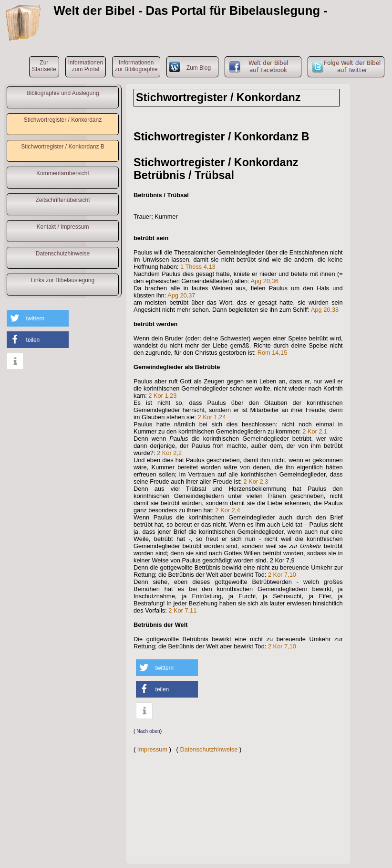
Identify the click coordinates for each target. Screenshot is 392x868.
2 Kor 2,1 (315, 431)
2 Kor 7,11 (182, 610)
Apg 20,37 (181, 295)
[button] (38, 318)
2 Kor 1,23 (162, 396)
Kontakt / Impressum (62, 227)
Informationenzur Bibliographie (136, 66)
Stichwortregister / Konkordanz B (63, 147)
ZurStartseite (44, 66)
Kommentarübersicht (63, 173)
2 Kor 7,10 (282, 575)
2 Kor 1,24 (211, 417)
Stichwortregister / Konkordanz (63, 120)
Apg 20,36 (264, 281)
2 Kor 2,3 (256, 482)
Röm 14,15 (273, 353)
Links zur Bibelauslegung (63, 280)
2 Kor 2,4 (227, 510)
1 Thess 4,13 (198, 267)
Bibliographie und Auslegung (62, 93)
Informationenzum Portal (86, 66)
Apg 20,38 (325, 310)
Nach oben (148, 731)
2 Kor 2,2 (169, 453)
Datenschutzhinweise (63, 254)
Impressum (152, 749)
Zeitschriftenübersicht (62, 200)
